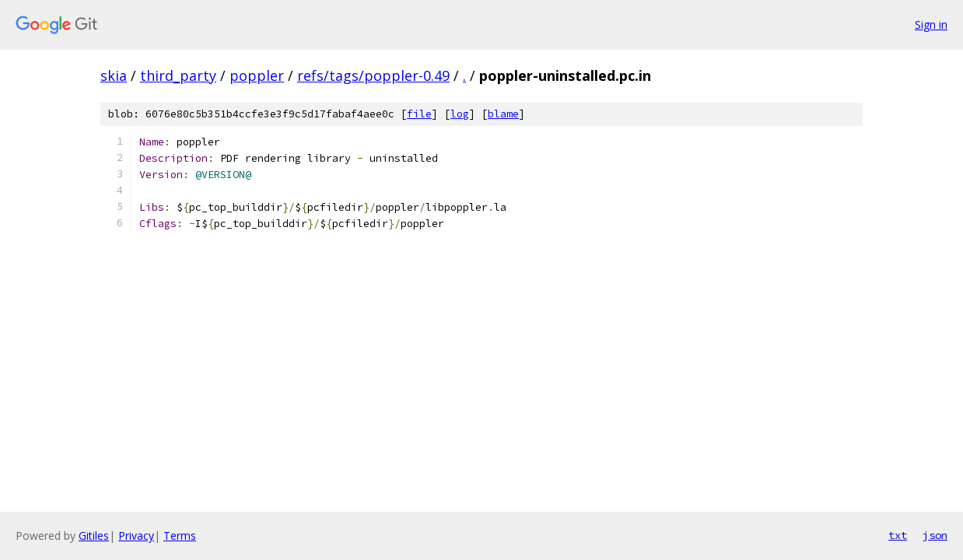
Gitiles (94, 535)
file (419, 114)
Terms (180, 535)
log (460, 114)
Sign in (931, 24)
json (935, 535)
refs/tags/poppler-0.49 (373, 75)
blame (503, 114)
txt (898, 535)
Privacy (136, 535)
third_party (178, 75)
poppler (257, 75)
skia (114, 75)
